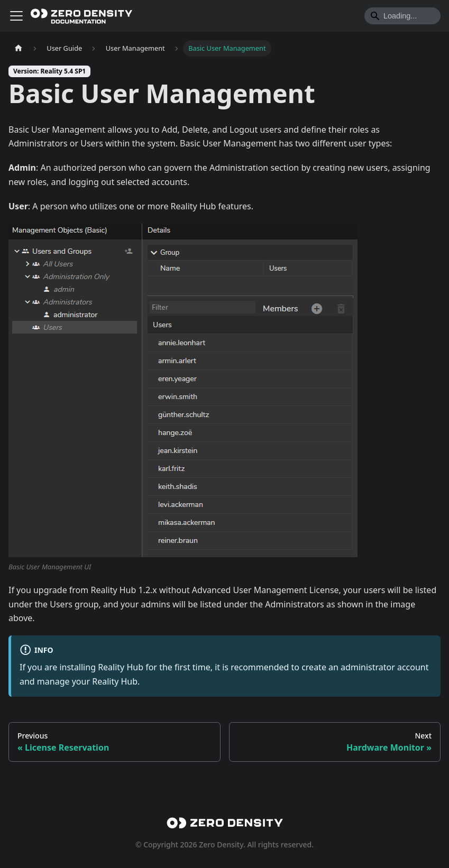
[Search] (402, 16)
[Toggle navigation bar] (16, 16)
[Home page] (19, 48)
